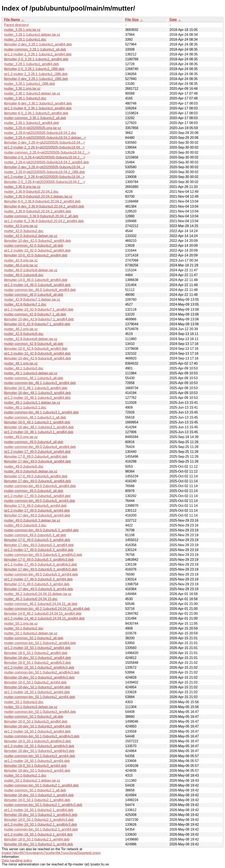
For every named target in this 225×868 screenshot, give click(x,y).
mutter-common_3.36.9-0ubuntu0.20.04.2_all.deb (41, 216)
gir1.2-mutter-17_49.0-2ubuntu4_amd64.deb (37, 452)
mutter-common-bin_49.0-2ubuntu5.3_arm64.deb (41, 574)
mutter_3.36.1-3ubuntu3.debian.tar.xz (32, 93)
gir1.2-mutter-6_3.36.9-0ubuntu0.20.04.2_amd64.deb (44, 221)
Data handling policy (17, 860)
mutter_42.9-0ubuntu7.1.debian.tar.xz (32, 300)
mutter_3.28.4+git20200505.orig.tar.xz (33, 128)
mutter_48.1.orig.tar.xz (21, 363)
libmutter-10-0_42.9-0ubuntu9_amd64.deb (36, 349)
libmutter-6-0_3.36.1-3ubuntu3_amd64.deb (36, 113)
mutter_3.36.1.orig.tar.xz (22, 89)
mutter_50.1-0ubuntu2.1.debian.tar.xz (32, 781)
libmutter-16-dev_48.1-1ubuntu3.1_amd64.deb (39, 427)
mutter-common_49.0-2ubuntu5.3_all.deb (35, 535)
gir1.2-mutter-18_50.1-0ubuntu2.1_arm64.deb (38, 834)
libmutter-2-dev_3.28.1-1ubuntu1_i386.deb (36, 79)
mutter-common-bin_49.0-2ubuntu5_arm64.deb (40, 501)
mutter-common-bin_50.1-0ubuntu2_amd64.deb (40, 643)
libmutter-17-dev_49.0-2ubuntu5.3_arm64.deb (38, 589)
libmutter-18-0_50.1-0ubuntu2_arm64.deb (35, 682)
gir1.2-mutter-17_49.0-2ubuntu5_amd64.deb (37, 496)
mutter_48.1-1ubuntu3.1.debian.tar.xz (32, 403)
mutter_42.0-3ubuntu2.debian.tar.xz (31, 236)
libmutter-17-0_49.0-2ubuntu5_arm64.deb (35, 506)
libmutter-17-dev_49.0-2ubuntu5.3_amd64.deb (39, 545)
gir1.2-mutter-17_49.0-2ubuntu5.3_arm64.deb (38, 579)
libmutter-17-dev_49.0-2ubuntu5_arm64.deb (37, 515)
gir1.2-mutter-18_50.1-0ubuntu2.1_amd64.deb (39, 810)
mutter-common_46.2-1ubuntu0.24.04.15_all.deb (41, 604)
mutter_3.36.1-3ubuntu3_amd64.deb (31, 123)
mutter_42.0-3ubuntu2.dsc (24, 231)
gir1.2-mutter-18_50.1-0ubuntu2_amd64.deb (37, 648)
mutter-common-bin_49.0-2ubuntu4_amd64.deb (40, 447)
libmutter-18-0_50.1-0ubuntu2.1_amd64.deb (37, 800)
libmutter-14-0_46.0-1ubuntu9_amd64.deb (36, 280)
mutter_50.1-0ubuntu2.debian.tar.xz (31, 633)
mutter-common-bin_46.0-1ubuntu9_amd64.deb (40, 290)
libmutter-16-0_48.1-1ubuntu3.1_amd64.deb (37, 422)
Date (173, 20)
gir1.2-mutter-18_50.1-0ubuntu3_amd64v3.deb (39, 746)
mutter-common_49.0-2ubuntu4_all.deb (34, 442)
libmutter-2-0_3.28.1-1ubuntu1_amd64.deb (36, 59)
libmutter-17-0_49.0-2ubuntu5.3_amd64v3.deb (39, 560)
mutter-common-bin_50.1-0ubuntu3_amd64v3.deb (42, 736)
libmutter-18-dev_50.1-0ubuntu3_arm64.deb (37, 771)
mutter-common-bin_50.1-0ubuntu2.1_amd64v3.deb (43, 805)
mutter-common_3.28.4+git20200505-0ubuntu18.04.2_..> (47, 152)
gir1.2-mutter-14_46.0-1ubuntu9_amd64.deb (37, 285)
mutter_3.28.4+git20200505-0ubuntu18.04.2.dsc (40, 133)
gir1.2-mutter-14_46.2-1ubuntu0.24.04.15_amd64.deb (44, 618)
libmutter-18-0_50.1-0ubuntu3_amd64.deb (36, 721)
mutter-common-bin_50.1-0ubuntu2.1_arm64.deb (41, 829)
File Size (132, 20)
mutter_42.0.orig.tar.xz (21, 226)
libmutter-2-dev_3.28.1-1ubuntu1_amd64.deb (38, 44)
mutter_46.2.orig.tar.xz (21, 329)
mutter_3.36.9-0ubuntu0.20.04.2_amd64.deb (38, 211)
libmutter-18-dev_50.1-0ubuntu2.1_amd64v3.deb (41, 815)
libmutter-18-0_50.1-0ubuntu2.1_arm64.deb (37, 839)
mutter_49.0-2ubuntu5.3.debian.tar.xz (32, 520)
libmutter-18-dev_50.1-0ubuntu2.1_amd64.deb (39, 795)
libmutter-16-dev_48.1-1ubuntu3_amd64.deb (37, 393)
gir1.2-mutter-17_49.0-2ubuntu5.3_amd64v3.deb (40, 564)
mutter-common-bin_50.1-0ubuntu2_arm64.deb (40, 697)
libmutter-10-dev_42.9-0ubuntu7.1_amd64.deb (39, 319)
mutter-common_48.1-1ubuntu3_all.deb (34, 378)
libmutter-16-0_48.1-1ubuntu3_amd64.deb (36, 388)
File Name (12, 20)
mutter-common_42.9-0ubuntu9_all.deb (34, 344)
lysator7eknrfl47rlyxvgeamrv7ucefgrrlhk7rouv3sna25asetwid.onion (51, 853)
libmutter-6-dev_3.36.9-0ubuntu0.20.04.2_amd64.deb (44, 206)
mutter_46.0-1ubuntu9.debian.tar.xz (31, 270)
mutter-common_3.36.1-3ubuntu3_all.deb (35, 118)
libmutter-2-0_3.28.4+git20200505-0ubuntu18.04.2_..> (45, 157)
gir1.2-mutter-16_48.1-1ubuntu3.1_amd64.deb (39, 432)
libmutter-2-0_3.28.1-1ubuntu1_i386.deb (34, 69)
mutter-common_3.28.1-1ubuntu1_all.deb (35, 49)
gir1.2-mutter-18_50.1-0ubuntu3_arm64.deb (37, 761)
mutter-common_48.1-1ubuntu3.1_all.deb (35, 417)
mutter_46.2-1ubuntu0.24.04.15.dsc (31, 599)
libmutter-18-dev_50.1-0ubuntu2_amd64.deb (37, 658)
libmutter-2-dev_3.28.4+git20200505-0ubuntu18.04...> (44, 143)
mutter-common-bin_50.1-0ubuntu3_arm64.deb (40, 756)
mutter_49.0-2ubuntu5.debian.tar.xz (31, 471)
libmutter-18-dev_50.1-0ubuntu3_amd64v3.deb (39, 751)
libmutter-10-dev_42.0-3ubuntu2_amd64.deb (37, 241)
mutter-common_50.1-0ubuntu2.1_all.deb (35, 790)
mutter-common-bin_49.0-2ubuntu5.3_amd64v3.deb (43, 555)
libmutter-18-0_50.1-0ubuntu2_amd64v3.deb (37, 663)
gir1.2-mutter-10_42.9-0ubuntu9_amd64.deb (37, 353)
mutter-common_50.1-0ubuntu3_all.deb (34, 717)
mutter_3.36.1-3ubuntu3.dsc (25, 98)
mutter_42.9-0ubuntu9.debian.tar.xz (31, 339)
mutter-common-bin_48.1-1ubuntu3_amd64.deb (40, 383)
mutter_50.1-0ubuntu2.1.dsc (25, 775)
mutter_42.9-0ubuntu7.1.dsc (25, 304)
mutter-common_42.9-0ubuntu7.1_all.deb (35, 314)
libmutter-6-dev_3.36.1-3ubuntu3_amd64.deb (38, 103)
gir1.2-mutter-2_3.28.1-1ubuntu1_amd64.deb (38, 54)
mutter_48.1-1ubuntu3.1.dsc (25, 407)
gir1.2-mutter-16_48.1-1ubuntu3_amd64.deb (37, 398)
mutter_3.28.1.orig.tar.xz (22, 30)
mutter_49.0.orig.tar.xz (21, 437)
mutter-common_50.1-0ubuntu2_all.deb (34, 638)
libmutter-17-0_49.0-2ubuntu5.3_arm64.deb (37, 584)
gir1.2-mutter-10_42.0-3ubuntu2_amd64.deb (37, 250)
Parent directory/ (16, 25)
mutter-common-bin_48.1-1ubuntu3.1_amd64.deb (41, 412)
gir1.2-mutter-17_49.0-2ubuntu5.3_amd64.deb (39, 550)
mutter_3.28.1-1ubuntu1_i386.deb (29, 84)
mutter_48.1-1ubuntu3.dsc (24, 368)
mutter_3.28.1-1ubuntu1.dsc (25, 39)
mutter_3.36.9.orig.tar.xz (22, 187)
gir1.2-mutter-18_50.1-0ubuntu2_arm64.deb (37, 692)
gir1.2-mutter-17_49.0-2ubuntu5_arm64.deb (37, 510)
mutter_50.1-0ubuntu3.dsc (24, 702)
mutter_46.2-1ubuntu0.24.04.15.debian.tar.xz (38, 594)
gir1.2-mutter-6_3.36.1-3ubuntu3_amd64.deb (38, 108)
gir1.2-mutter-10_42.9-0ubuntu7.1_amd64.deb (39, 309)
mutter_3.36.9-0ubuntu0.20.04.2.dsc (31, 192)
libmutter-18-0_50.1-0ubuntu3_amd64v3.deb (37, 741)
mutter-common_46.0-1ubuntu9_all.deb (34, 295)
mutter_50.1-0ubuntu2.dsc (24, 628)
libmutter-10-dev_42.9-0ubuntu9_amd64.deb (37, 358)
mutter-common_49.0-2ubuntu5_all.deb (34, 491)
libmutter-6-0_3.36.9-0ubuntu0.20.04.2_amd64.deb (42, 201)
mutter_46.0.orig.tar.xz (21, 265)
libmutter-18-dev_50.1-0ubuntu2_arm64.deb (37, 687)
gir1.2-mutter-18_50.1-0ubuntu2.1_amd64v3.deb (40, 825)
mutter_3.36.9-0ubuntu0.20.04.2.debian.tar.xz (38, 196)
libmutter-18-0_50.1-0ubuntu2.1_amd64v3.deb (39, 820)
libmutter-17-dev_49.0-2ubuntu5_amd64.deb (37, 481)
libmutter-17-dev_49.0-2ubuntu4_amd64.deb (37, 461)
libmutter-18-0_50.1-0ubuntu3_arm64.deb (35, 766)
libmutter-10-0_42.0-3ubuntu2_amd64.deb (36, 255)
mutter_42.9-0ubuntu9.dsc (24, 334)
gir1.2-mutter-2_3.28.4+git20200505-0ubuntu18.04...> (44, 147)
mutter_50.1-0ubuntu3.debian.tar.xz (31, 707)
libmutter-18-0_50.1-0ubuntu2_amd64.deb (36, 653)
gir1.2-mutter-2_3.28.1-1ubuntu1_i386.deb (36, 74)
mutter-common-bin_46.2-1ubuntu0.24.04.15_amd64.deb (47, 609)
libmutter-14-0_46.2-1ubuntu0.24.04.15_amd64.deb (43, 614)
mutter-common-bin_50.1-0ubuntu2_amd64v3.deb (42, 672)
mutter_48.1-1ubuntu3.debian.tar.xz (31, 373)
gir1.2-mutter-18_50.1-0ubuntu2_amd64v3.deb (39, 668)
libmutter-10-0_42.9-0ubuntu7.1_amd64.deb (37, 324)
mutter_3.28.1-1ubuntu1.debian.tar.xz (32, 35)
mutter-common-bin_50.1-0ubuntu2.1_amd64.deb (41, 785)
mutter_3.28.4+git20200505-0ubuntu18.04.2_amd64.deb (46, 162)
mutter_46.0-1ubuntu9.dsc (24, 275)
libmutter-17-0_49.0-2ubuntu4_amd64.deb (36, 457)
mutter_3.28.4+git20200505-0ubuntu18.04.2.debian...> (45, 138)
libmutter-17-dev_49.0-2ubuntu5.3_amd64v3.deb (41, 569)
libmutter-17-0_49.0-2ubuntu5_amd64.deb (36, 476)
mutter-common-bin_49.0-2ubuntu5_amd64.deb (40, 486)
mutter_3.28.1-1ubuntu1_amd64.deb (31, 64)
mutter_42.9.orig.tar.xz (21, 260)
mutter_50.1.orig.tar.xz (21, 623)
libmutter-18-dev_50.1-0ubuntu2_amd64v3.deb (39, 677)
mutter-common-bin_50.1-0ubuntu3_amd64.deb (40, 712)
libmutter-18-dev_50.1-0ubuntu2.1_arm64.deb (38, 844)
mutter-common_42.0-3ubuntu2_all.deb (34, 246)
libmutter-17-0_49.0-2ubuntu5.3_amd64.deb (37, 540)
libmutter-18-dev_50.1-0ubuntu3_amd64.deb (37, 726)
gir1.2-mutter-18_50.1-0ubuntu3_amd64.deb (37, 731)
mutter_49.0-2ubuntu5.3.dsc (25, 525)
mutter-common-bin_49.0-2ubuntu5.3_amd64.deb (41, 530)
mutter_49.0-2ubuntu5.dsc (24, 466)
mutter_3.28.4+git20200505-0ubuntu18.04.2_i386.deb (44, 172)
